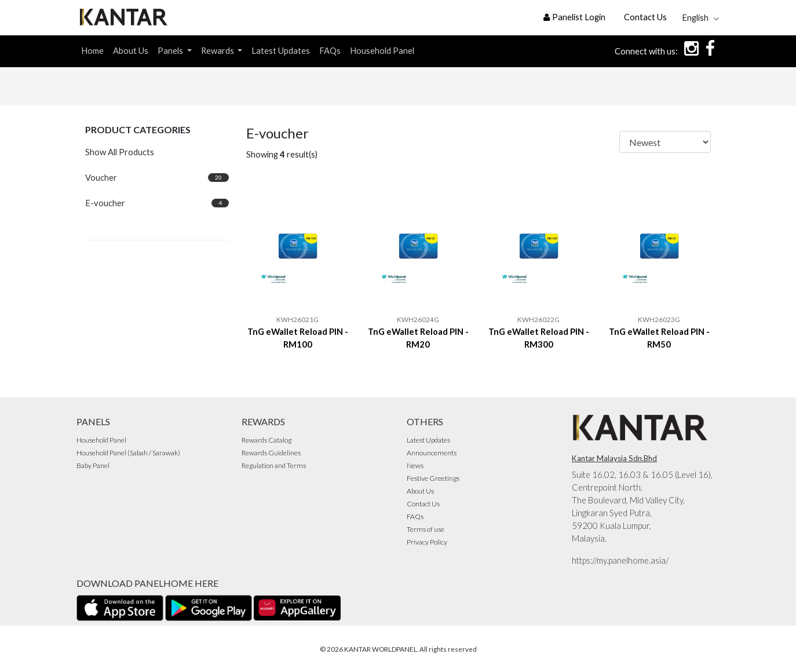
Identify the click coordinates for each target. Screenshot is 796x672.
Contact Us (645, 17)
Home (92, 51)
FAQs (330, 51)
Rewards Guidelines (271, 453)
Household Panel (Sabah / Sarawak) (128, 453)
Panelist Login (574, 17)
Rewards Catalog (266, 440)
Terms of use (426, 529)
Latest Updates (281, 51)
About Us (131, 51)
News (415, 465)
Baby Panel (93, 465)
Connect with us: (646, 51)
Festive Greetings (433, 478)
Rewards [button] (218, 51)
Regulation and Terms (274, 465)
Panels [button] (171, 51)
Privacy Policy (427, 542)
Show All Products (120, 152)
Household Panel (382, 51)
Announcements (432, 453)
